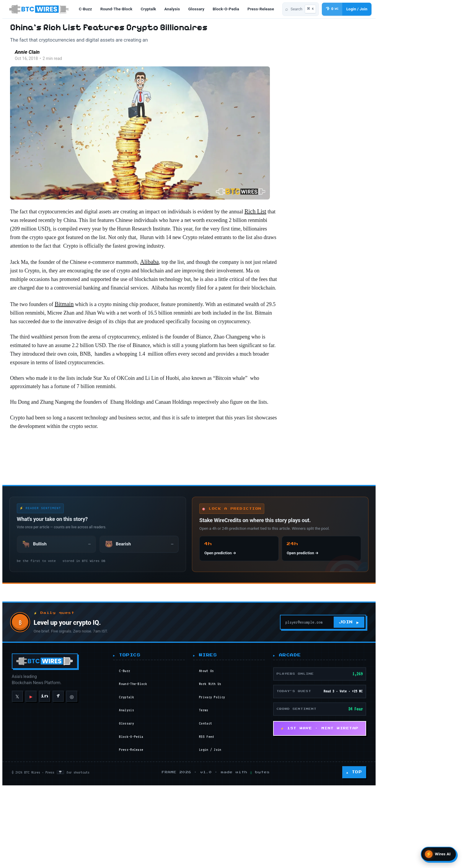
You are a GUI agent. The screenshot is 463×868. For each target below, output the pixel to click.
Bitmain (115, 370)
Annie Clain (87, 75)
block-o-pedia (229, 9)
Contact (249, 852)
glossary (199, 9)
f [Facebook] (56, 825)
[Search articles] (374, 10)
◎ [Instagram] (69, 825)
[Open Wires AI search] (439, 854)
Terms (247, 839)
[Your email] (390, 751)
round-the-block (119, 9)
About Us (250, 800)
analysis (175, 9)
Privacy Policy (256, 826)
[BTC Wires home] (39, 10)
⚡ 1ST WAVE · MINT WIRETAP (395, 857)
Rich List (66, 246)
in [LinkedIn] (42, 825)
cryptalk (151, 9)
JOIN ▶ (436, 751)
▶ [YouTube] (29, 825)
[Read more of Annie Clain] (64, 78)
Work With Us (254, 813)
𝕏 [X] (15, 825)
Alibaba (209, 308)
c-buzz (88, 9)
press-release (264, 9)
